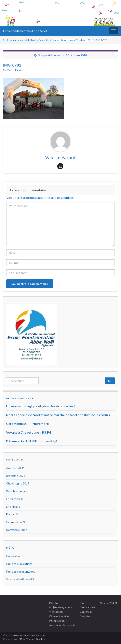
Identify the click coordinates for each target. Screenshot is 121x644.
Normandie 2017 (17, 530)
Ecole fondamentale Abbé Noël (25, 31)
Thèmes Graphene (37, 639)
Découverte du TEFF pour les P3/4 (32, 441)
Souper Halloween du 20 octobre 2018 (63, 55)
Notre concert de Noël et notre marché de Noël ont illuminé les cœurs (58, 415)
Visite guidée (56, 612)
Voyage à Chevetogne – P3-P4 (29, 432)
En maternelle (15, 499)
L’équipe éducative (59, 616)
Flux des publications (19, 564)
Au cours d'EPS (16, 468)
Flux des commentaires (21, 571)
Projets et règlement (61, 607)
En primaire (13, 507)
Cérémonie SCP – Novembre (27, 424)
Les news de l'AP (17, 522)
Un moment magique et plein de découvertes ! (41, 406)
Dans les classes (16, 491)
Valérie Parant (15, 70)
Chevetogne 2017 (18, 483)
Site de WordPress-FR (20, 579)
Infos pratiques (57, 621)
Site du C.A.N (109, 603)
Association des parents (62, 625)
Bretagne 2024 (16, 476)
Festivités (12, 514)
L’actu (84, 603)
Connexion (13, 556)
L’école (53, 603)
